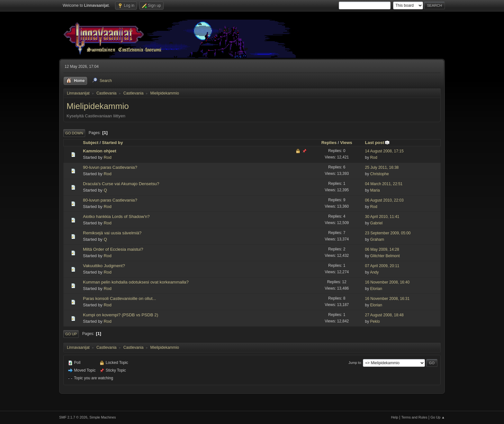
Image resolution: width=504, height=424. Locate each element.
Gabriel (377, 223)
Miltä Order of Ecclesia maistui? (113, 249)
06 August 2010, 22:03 (384, 200)
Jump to (355, 363)
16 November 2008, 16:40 (387, 282)
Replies (329, 143)
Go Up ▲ (438, 417)
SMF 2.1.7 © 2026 (73, 417)
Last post (378, 143)
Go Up (71, 334)
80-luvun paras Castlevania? (110, 200)
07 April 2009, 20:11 (382, 266)
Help (395, 417)
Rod (107, 157)
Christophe (380, 174)
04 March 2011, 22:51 (384, 184)
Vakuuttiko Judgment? (104, 266)
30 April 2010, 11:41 (382, 217)
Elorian (376, 289)
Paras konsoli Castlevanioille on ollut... (119, 298)
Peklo (375, 321)
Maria (375, 190)
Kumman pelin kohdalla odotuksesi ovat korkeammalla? (136, 282)
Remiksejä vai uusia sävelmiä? (112, 233)
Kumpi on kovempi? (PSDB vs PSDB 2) (121, 315)
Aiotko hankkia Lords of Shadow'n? (116, 217)
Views (346, 143)
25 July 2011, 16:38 (382, 167)
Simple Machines (103, 417)
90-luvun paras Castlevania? (110, 167)
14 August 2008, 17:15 (384, 151)
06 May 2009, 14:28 (382, 249)
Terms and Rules (414, 417)
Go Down (74, 133)
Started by (112, 143)
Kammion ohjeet (100, 151)
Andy (374, 272)
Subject (91, 143)
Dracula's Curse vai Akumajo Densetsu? (121, 184)
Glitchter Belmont (385, 256)
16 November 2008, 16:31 (387, 299)
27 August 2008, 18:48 (384, 315)
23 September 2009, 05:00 (388, 233)
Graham (377, 239)
